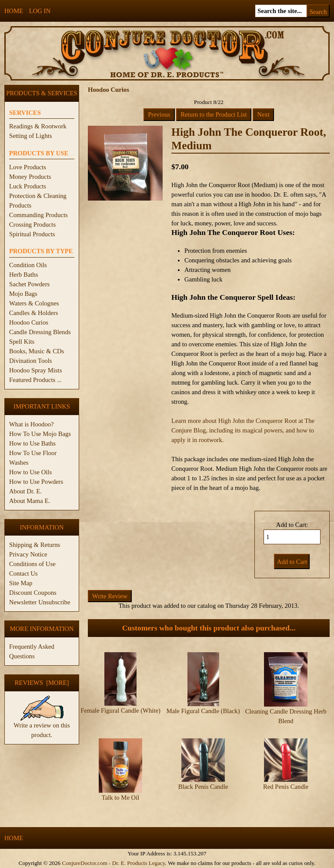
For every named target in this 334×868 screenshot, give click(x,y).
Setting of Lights (31, 136)
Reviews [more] (42, 683)
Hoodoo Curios (29, 322)
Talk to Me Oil (121, 798)
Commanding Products (38, 215)
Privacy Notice (28, 554)
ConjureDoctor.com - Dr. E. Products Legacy (113, 863)
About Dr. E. (25, 491)
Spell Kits (22, 342)
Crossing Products (32, 225)
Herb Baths (23, 275)
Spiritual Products (32, 234)
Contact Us (23, 573)
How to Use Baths (32, 443)
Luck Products (28, 186)
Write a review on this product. (42, 727)
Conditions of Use (32, 564)
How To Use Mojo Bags (40, 434)
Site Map (21, 583)
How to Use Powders (36, 482)
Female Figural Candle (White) (120, 710)
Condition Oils (28, 265)
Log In (40, 11)
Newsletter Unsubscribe (40, 602)
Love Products (28, 167)
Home (14, 11)
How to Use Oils (30, 472)
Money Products (30, 177)
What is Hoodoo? (32, 424)
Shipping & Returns (35, 545)
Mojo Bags (23, 294)
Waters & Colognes (34, 303)
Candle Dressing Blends (40, 332)
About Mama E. (30, 501)
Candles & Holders (33, 313)
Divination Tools (30, 361)
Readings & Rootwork (38, 126)
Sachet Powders (29, 284)
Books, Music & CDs (37, 351)
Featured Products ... (35, 380)
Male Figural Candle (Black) (203, 711)
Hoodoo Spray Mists (35, 370)
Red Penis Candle (286, 787)
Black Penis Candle (203, 787)
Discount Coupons (33, 593)
